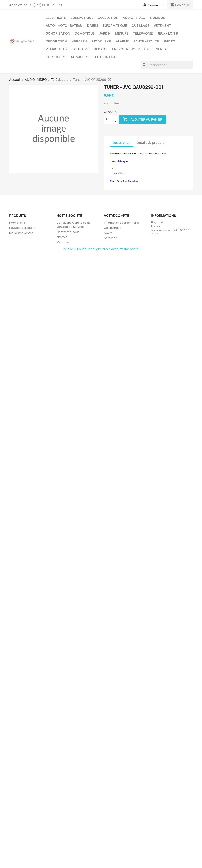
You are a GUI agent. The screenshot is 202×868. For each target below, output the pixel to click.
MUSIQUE (157, 18)
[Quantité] (109, 119)
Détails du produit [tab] (150, 143)
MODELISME (102, 41)
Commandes (113, 228)
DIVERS (93, 26)
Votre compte (117, 216)
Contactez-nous (68, 232)
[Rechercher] (167, 65)
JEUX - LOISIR (168, 33)
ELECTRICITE (56, 18)
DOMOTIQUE (85, 33)
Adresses (110, 238)
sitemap (62, 237)
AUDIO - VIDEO (134, 18)
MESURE (122, 33)
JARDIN (105, 33)
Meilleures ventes (21, 233)
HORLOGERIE (56, 57)
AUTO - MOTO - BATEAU (64, 26)
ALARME (122, 41)
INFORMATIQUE (115, 26)
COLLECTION (108, 18)
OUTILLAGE (140, 26)
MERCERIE (79, 41)
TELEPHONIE (143, 33)
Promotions (17, 223)
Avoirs (108, 233)
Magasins (63, 242)
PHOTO (169, 41)
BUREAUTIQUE (82, 18)
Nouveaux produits (22, 228)
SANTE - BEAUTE (146, 41)
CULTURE (81, 49)
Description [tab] (122, 143)
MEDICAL (100, 49)
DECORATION (56, 41)
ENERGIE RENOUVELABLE (132, 49)
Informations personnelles (122, 223)
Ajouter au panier (143, 119)
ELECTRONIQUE (104, 57)
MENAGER (79, 57)
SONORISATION (58, 33)
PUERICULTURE (58, 49)
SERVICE (163, 49)
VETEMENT (162, 26)
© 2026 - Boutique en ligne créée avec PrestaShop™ (101, 249)
